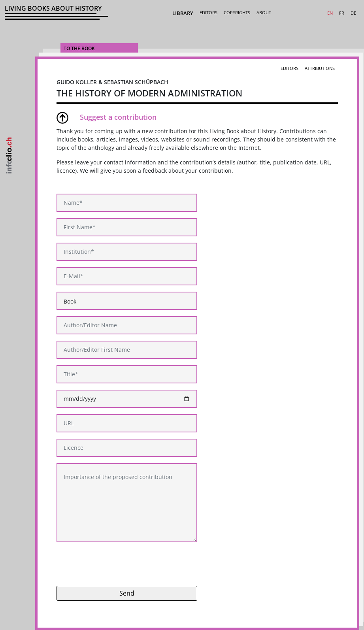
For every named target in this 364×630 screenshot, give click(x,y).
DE (353, 13)
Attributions (320, 68)
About (264, 12)
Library (183, 13)
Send (127, 593)
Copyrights (237, 12)
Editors (208, 12)
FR (342, 13)
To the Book (79, 48)
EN (330, 13)
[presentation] (117, 564)
